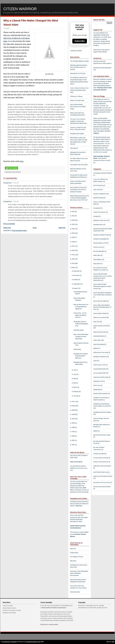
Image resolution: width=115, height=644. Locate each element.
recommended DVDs (100, 373)
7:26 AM (16, 202)
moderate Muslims (99, 336)
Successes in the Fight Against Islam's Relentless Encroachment (79, 573)
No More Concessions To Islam (12, 610)
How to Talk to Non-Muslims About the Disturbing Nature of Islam (102, 307)
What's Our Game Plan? (77, 100)
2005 (73, 427)
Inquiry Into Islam (8, 606)
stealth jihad (97, 389)
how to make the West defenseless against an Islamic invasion (102, 286)
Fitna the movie (98, 247)
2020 (73, 233)
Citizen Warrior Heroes (9, 608)
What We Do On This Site (78, 73)
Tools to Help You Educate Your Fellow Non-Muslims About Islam (79, 90)
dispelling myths (98, 225)
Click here (79, 506)
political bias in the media (101, 352)
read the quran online (100, 365)
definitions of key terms (100, 220)
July (75, 370)
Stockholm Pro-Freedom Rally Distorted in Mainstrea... (81, 356)
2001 (73, 445)
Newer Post (7, 228)
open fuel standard (99, 344)
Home (35, 228)
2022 (73, 224)
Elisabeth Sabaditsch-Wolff (101, 235)
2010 (73, 406)
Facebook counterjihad (100, 239)
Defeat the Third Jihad (9, 613)
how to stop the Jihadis (100, 301)
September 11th (98, 381)
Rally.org (105, 35)
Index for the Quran (76, 462)
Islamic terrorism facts (100, 332)
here (22, 161)
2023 (73, 220)
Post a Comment (9, 224)
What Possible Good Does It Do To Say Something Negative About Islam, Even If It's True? (79, 198)
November (77, 275)
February (76, 391)
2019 (73, 237)
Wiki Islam (73, 561)
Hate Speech (74, 148)
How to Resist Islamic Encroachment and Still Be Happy (78, 107)
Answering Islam (75, 592)
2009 (73, 410)
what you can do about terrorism (103, 476)
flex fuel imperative (99, 251)
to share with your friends (101, 458)
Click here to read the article (49, 624)
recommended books (100, 369)
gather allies (97, 255)
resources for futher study (101, 377)
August (76, 288)
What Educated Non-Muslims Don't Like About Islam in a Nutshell (79, 67)
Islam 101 (73, 549)
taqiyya (96, 133)
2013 (73, 263)
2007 (73, 419)
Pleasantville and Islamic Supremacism (54, 608)
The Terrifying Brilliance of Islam (79, 61)
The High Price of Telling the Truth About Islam (17, 38)
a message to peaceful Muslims (103, 173)
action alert (97, 190)
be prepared (97, 208)
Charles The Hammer (100, 212)
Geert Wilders (98, 259)
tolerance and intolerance (101, 462)
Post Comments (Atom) (19, 231)
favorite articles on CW (100, 243)
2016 (73, 250)
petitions (96, 348)
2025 (73, 211)
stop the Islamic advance (101, 393)
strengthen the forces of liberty (102, 412)
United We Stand (78, 330)
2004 (73, 432)
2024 (73, 216)
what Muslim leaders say (101, 472)
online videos (97, 340)
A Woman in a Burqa (76, 96)
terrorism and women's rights (102, 435)
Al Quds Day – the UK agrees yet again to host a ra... (80, 315)
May (75, 379)
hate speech (97, 264)
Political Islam (74, 553)
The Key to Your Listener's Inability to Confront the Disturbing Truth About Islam (78, 121)
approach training (99, 198)
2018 (73, 242)
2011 (73, 401)
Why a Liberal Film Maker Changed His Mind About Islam (81, 337)
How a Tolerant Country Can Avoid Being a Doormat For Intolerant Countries (78, 190)
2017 (73, 246)
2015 (73, 255)
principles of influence (100, 357)
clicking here (97, 37)
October (76, 280)
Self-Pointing (77, 349)
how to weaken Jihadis (100, 313)
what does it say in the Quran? (102, 466)
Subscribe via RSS (76, 51)
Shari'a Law (97, 385)
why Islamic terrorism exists (102, 482)
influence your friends (100, 317)
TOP (113, 642)
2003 (73, 436)
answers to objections (100, 194)
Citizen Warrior (20, 9)
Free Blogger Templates (10, 642)
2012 (73, 268)
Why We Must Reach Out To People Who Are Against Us (81, 307)
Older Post (62, 228)
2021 (73, 229)
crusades (96, 216)
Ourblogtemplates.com (33, 642)
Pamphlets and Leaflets (77, 134)
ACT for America (98, 185)
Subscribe (80, 41)
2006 (73, 423)
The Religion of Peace (77, 557)
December (77, 271)
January (76, 396)
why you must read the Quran (102, 487)
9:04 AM (16, 183)
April (75, 383)
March (75, 387)
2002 (73, 440)
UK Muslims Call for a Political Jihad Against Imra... (81, 324)
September (77, 284)
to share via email (99, 454)
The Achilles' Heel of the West (79, 165)
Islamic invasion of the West (101, 326)
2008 (73, 414)
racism (95, 361)
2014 (73, 259)
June (75, 374)
